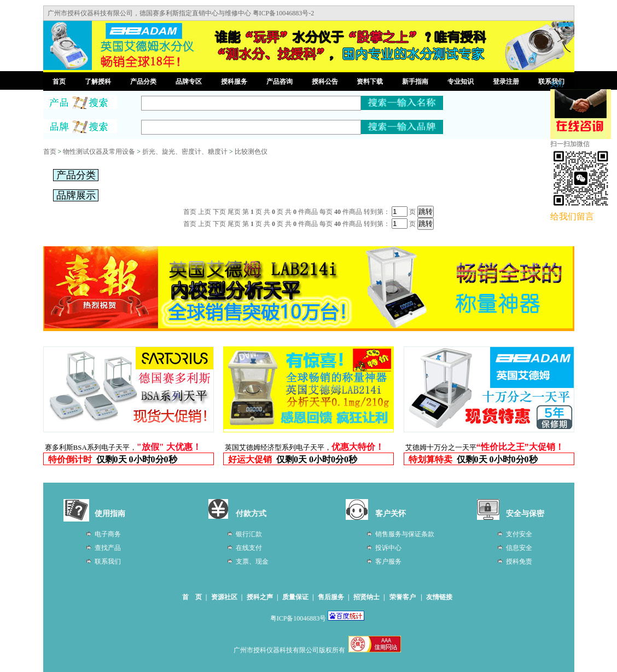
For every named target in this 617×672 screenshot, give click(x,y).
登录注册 (506, 82)
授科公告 (325, 82)
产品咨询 (280, 82)
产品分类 (143, 82)
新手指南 (415, 82)
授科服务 (234, 82)
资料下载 (370, 82)
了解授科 (98, 82)
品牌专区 (189, 82)
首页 (59, 82)
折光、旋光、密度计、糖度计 (185, 152)
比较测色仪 (251, 152)
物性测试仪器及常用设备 (99, 152)
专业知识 (461, 82)
